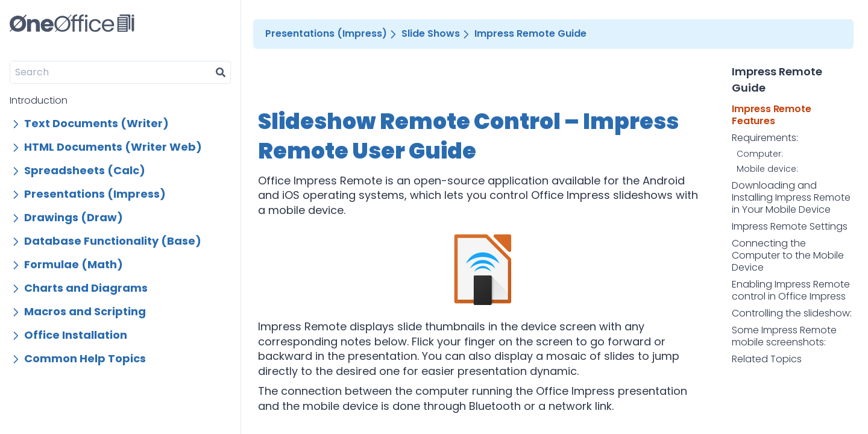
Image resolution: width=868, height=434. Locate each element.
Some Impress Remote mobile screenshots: (784, 336)
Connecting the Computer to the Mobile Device (788, 256)
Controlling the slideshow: (792, 313)
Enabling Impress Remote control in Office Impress (791, 291)
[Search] (111, 72)
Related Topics (767, 359)
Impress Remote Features (771, 115)
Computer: (760, 154)
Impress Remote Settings (790, 227)
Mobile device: (767, 169)
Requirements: (765, 138)
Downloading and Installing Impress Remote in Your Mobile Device (791, 198)
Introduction (39, 100)
